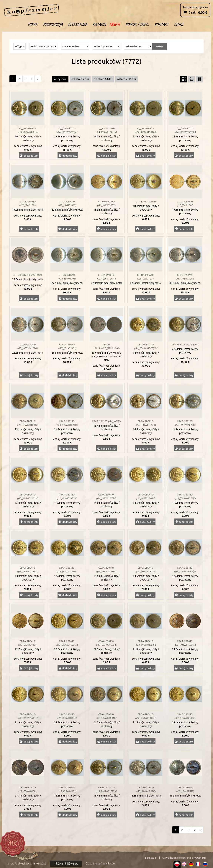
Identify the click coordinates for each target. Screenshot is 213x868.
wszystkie (60, 79)
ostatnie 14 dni (103, 79)
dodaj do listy (31, 156)
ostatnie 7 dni (80, 79)
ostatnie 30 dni (126, 79)
